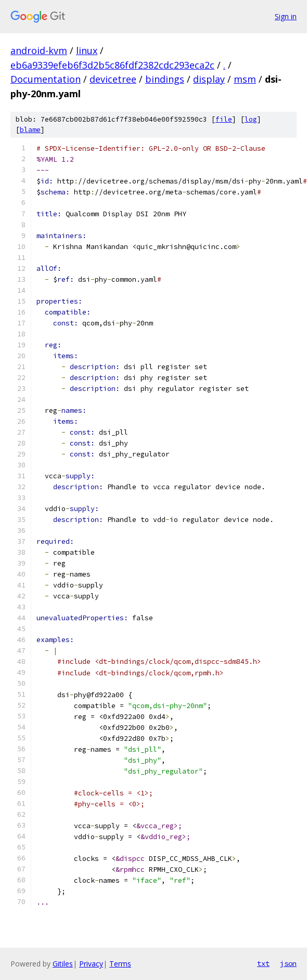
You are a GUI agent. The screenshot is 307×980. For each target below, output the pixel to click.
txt (263, 963)
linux (87, 50)
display (209, 79)
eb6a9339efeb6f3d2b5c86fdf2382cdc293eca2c (112, 65)
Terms (120, 964)
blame (30, 130)
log (251, 119)
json (288, 963)
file (224, 119)
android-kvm (39, 50)
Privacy (91, 964)
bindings (165, 79)
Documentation (46, 79)
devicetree (113, 79)
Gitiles (63, 964)
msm (245, 79)
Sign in (286, 16)
